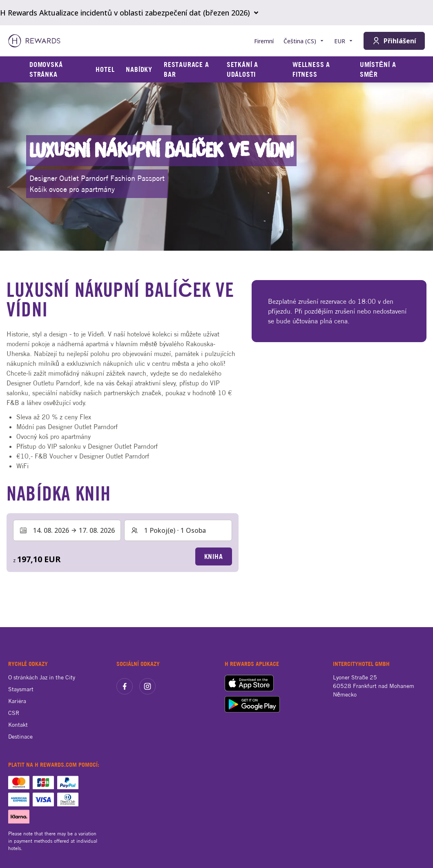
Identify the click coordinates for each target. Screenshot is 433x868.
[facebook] (125, 686)
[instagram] (147, 686)
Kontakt (18, 725)
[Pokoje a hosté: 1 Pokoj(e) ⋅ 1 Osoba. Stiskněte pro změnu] (178, 530)
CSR (14, 713)
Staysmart (21, 689)
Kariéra (17, 701)
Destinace (20, 737)
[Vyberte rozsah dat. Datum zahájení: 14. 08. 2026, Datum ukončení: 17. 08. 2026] (67, 530)
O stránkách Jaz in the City (42, 677)
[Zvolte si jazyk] (304, 41)
